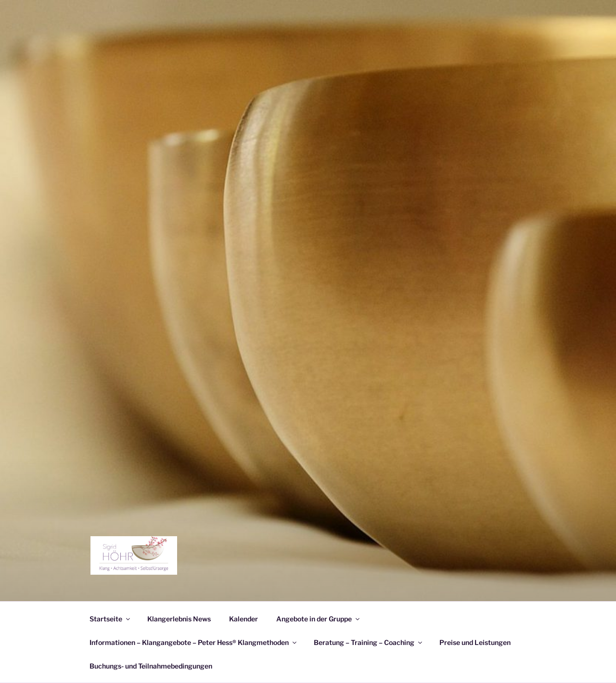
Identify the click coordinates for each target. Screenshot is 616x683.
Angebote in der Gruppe (319, 619)
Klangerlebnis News (179, 619)
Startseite (110, 619)
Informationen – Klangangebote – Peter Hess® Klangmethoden (194, 642)
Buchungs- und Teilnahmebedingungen (151, 666)
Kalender (244, 619)
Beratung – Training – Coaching (369, 642)
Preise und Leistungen (475, 642)
